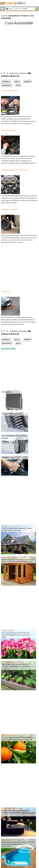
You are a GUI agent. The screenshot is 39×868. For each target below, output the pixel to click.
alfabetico (6, 76)
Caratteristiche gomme (11, 414)
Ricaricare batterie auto (10, 91)
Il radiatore (6, 392)
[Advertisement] (19, 46)
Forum (9, 9)
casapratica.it (14, 16)
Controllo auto (8, 458)
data (15, 76)
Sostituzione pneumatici (10, 209)
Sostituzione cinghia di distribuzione (14, 170)
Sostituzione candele (9, 130)
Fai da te (25, 16)
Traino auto (6, 291)
